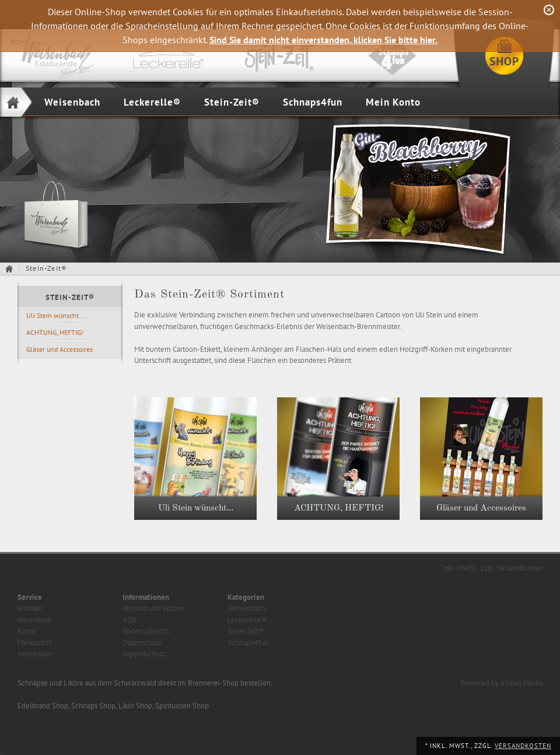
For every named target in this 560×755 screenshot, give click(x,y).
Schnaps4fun (313, 102)
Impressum (35, 654)
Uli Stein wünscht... (56, 315)
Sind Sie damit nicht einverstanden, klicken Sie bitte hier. (323, 40)
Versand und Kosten (153, 608)
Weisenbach (72, 102)
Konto (27, 631)
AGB (129, 620)
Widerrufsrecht (146, 631)
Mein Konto (393, 102)
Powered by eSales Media (502, 683)
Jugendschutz (144, 654)
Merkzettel (35, 643)
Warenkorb (34, 620)
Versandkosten (523, 746)
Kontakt (29, 608)
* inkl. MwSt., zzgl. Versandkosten (491, 568)
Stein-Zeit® (232, 102)
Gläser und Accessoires (60, 349)
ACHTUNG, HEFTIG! (55, 332)
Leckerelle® (152, 102)
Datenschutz (142, 643)
